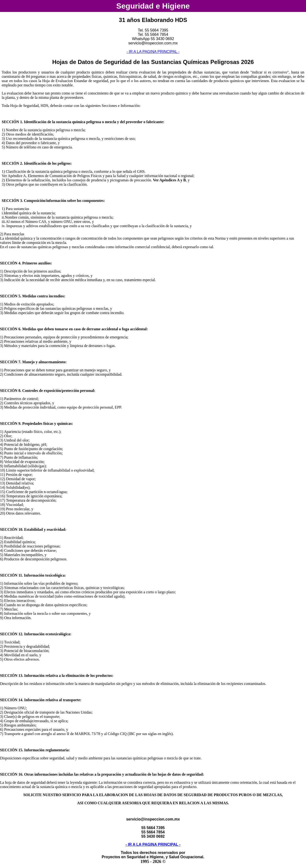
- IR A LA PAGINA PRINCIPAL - (153, 52)
